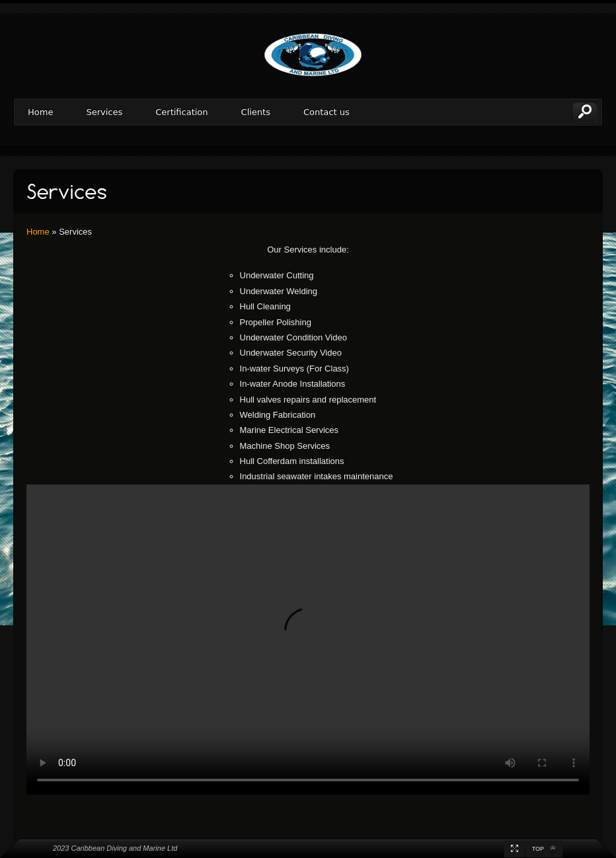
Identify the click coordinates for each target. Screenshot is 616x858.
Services (104, 112)
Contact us (327, 112)
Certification (181, 112)
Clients (256, 112)
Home (40, 112)
